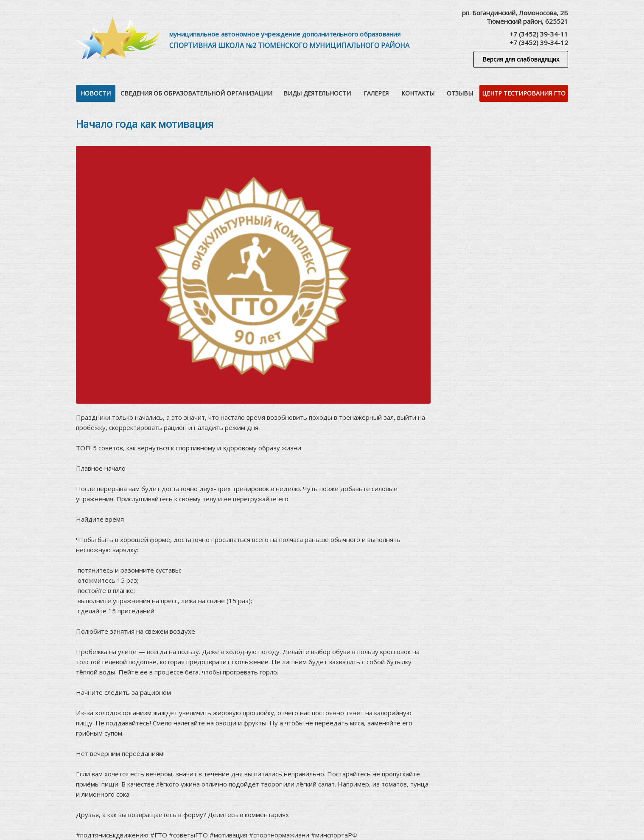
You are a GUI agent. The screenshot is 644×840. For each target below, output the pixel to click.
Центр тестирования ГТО (524, 93)
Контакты (418, 93)
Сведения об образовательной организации (196, 93)
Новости (96, 93)
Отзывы (460, 93)
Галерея (376, 93)
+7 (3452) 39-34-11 (539, 34)
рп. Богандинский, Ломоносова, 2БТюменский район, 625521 (515, 17)
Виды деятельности (317, 93)
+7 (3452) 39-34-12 (539, 42)
